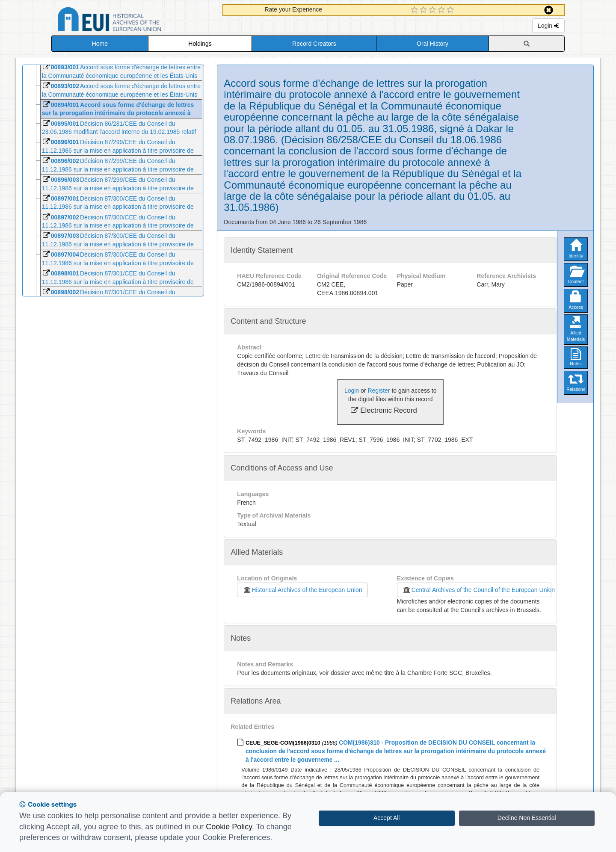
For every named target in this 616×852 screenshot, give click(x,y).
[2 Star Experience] (425, 10)
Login (548, 26)
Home (100, 44)
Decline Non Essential (527, 818)
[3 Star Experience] (434, 10)
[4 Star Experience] (443, 10)
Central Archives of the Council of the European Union (477, 590)
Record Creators (314, 44)
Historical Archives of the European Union (302, 590)
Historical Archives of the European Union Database (133, 21)
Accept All (386, 818)
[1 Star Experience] (416, 10)
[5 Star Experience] (452, 10)
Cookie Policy (229, 827)
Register (379, 390)
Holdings (200, 44)
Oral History (432, 44)
